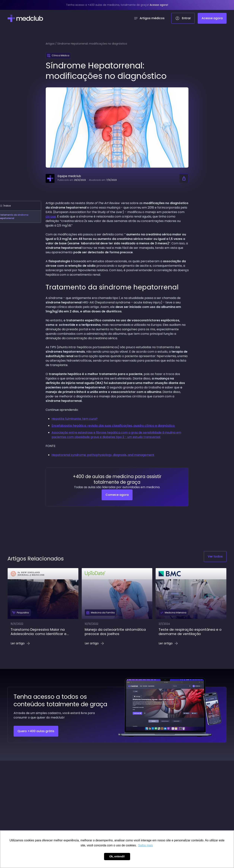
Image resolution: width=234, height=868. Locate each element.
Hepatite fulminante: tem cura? (75, 419)
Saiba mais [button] (145, 845)
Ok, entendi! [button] (117, 856)
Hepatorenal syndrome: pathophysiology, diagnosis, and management (103, 455)
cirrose (51, 216)
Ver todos (215, 556)
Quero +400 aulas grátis (36, 731)
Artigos (50, 44)
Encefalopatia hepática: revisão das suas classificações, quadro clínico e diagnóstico (113, 426)
